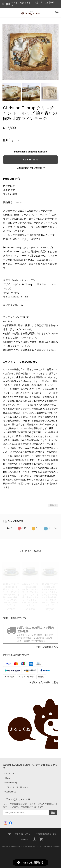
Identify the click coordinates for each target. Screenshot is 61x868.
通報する (53, 505)
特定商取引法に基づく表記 (46, 834)
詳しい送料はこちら (48, 647)
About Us (10, 774)
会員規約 (25, 839)
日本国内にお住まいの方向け (30, 168)
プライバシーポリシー (23, 834)
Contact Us (11, 792)
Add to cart (30, 160)
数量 (5, 140)
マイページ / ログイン (18, 787)
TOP (9, 834)
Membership (11, 783)
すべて (9, 528)
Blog (8, 778)
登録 (53, 813)
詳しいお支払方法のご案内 (45, 683)
